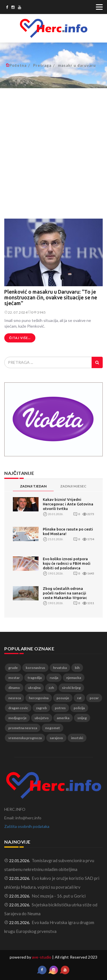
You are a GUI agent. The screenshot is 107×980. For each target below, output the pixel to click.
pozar (94, 698)
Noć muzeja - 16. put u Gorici (59, 896)
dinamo (14, 688)
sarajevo (56, 738)
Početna (18, 65)
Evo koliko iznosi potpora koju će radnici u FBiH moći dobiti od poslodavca (67, 563)
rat (79, 698)
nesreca (15, 698)
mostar (14, 678)
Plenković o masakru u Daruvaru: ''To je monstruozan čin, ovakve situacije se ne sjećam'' (51, 297)
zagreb (41, 708)
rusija (54, 678)
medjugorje (17, 718)
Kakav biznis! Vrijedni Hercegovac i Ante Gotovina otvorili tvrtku (68, 504)
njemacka (74, 678)
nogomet (53, 728)
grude (13, 668)
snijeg (82, 718)
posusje (63, 698)
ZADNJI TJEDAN (33, 486)
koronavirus (35, 668)
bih (77, 668)
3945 (40, 312)
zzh (51, 688)
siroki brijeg (71, 688)
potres (60, 708)
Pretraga (42, 65)
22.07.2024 (16, 312)
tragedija (35, 678)
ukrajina (34, 688)
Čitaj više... (20, 338)
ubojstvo (42, 718)
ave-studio (42, 957)
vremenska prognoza (25, 738)
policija (79, 708)
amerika (63, 718)
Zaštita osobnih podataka (27, 826)
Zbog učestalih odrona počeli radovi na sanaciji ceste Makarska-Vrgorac (65, 593)
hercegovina (39, 698)
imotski (77, 738)
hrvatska (60, 668)
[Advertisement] (53, 150)
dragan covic (18, 708)
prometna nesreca (23, 728)
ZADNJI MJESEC (73, 486)
